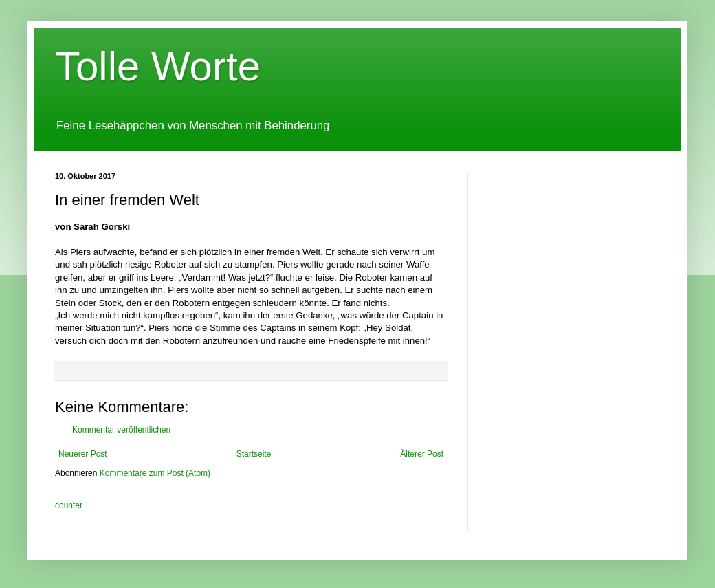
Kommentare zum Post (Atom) (155, 473)
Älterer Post (422, 454)
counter (69, 505)
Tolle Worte (158, 66)
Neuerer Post (83, 454)
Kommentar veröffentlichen (121, 430)
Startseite (254, 454)
